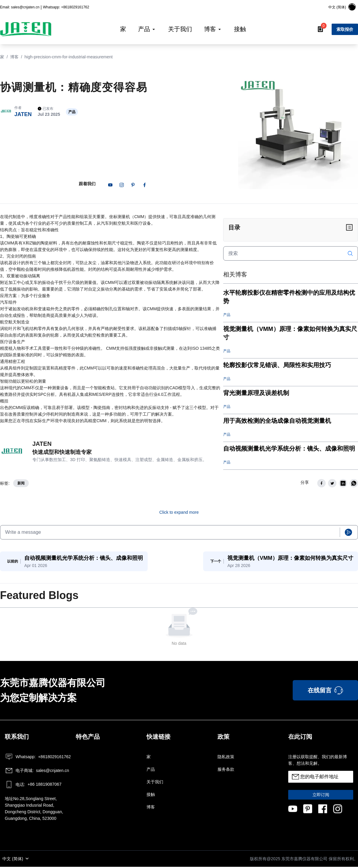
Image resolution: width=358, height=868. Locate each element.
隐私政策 (226, 758)
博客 (14, 57)
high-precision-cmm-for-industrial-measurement (69, 57)
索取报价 (345, 29)
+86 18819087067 (33, 786)
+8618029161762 (37, 758)
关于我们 (155, 783)
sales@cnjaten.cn (37, 772)
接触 (151, 796)
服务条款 (226, 770)
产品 (151, 770)
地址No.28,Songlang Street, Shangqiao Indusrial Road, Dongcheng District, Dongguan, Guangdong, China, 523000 (34, 810)
